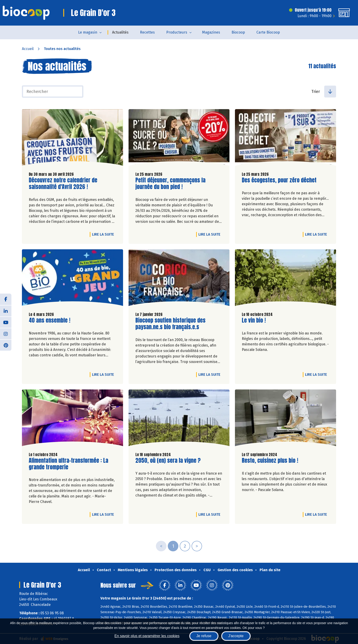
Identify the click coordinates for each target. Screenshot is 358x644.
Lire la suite (104, 234)
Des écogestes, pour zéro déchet (279, 180)
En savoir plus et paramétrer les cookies (147, 636)
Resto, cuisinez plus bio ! (270, 461)
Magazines (211, 32)
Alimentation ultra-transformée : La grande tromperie (68, 464)
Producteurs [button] (177, 32)
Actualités (120, 32)
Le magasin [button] (88, 32)
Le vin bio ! (254, 320)
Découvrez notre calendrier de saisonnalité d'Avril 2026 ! (63, 184)
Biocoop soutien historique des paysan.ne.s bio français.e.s (170, 324)
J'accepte (236, 636)
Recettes (147, 32)
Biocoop (238, 32)
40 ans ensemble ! (50, 320)
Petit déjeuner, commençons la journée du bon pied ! (170, 184)
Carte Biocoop (268, 32)
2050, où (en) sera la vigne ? (168, 461)
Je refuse (204, 636)
